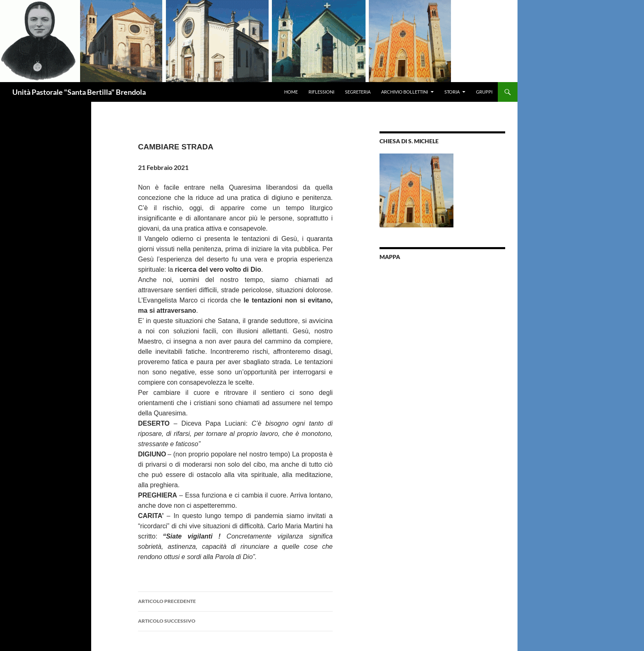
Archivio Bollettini (405, 92)
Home (291, 92)
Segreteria (358, 92)
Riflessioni (321, 92)
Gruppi (484, 92)
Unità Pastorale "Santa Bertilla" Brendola (79, 92)
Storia (452, 92)
